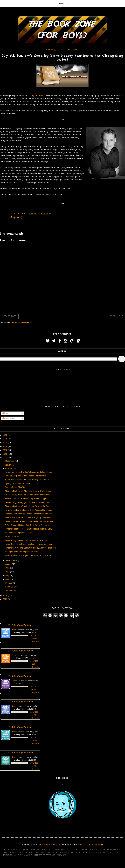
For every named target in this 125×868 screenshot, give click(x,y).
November (10, 465)
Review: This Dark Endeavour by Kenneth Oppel (26, 499)
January (9, 591)
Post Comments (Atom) (22, 322)
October (9, 469)
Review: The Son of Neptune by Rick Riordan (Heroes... (29, 514)
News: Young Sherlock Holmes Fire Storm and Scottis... (29, 540)
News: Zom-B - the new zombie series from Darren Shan (29, 521)
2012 (6, 454)
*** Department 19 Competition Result (21, 552)
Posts (5, 413)
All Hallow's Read (12, 537)
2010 (6, 595)
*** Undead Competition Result (18, 533)
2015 (6, 443)
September (10, 560)
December (10, 461)
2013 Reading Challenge (20, 727)
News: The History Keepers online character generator (28, 544)
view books (35, 641)
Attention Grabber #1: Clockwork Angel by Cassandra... (29, 518)
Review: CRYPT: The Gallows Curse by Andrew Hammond (30, 548)
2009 (6, 599)
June (8, 572)
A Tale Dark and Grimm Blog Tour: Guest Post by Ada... (29, 525)
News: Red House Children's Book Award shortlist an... (29, 472)
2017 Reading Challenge (20, 625)
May (7, 575)
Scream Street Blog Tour (16, 487)
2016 (6, 439)
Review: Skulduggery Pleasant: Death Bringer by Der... (29, 529)
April (8, 579)
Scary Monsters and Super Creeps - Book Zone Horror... (29, 556)
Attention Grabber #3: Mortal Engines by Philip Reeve (28, 491)
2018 (6, 435)
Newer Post (9, 316)
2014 (6, 446)
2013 (6, 450)
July (7, 568)
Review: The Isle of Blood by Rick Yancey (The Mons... (29, 510)
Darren (15, 630)
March (8, 583)
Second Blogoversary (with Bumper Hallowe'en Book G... (30, 502)
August (9, 564)
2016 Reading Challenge (20, 651)
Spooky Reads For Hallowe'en (18, 483)
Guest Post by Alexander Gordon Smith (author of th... (28, 495)
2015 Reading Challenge (20, 676)
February (10, 587)
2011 (6, 458)
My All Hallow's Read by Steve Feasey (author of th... (28, 480)
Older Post (116, 316)
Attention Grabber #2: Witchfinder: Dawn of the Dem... (28, 506)
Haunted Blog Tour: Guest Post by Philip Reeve (25, 476)
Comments (8, 418)
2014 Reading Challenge (20, 702)
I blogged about (36, 96)
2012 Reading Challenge (20, 752)
